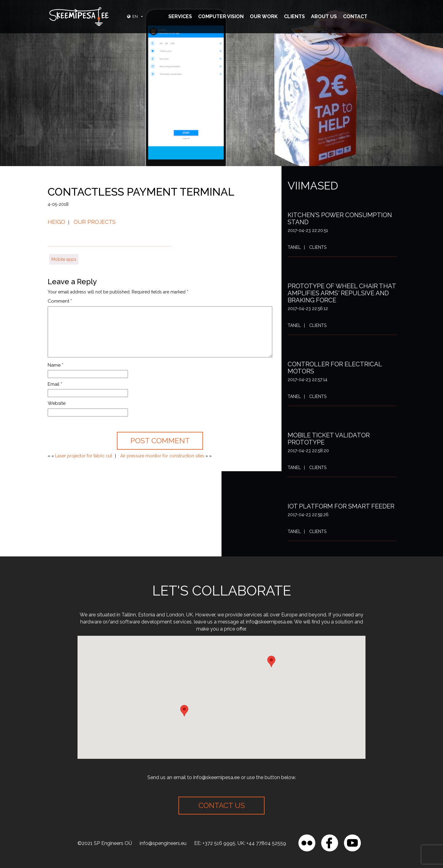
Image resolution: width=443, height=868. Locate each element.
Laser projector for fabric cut (84, 456)
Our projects (95, 222)
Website (57, 403)
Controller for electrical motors (335, 368)
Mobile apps (64, 259)
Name (56, 365)
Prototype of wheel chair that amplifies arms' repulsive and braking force (342, 293)
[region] (80, 823)
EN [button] (138, 16)
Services (180, 16)
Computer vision (221, 16)
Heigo (56, 222)
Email (55, 384)
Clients (294, 16)
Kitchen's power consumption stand (340, 219)
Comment (60, 301)
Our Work (264, 16)
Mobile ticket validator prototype (329, 439)
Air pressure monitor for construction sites (162, 456)
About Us (324, 16)
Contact (355, 16)
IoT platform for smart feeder (341, 506)
